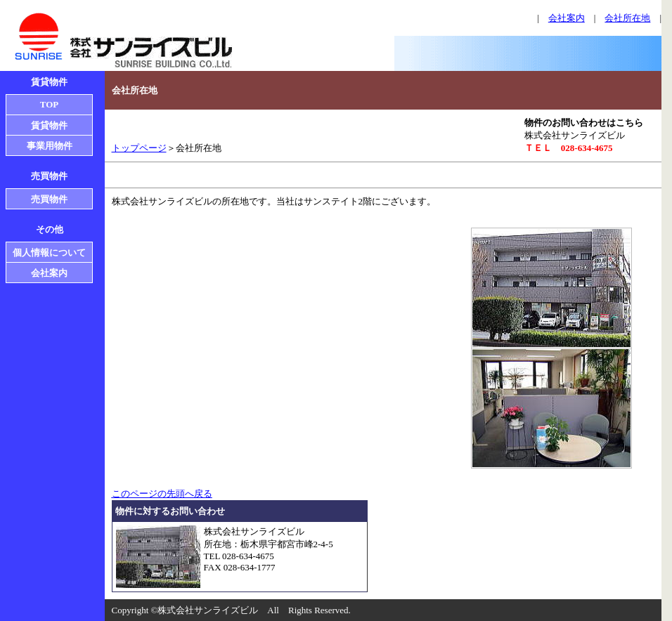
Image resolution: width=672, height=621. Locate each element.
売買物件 (49, 199)
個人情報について (49, 253)
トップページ (139, 148)
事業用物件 (50, 146)
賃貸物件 (49, 125)
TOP (50, 104)
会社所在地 (627, 18)
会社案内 (567, 18)
